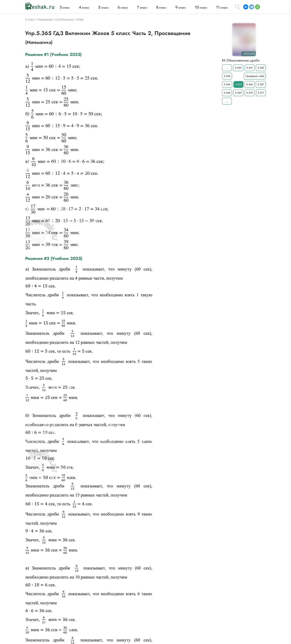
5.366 (250, 84)
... (227, 68)
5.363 (227, 76)
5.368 (227, 93)
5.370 (250, 93)
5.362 (261, 68)
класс (65, 8)
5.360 (238, 68)
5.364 (227, 84)
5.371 (261, 93)
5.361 (250, 68)
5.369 (238, 93)
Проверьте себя (255, 76)
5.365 (238, 84)
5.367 (261, 84)
